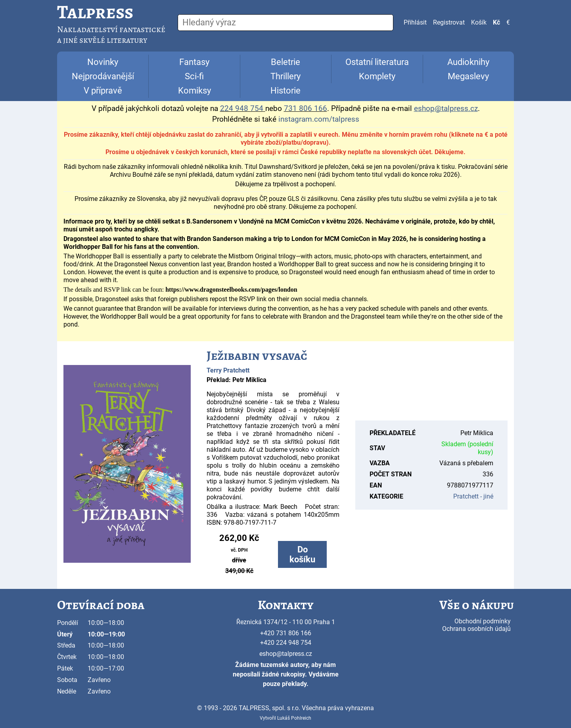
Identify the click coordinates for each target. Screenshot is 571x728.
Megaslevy (468, 76)
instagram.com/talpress (319, 119)
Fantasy (194, 62)
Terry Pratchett (228, 370)
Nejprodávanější (103, 76)
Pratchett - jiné (473, 496)
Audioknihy (468, 62)
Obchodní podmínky (483, 621)
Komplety (377, 76)
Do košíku (302, 554)
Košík (479, 22)
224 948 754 (242, 109)
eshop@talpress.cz (286, 654)
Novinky (103, 62)
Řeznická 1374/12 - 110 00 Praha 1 (286, 622)
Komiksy (194, 91)
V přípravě (103, 91)
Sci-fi (194, 76)
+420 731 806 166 (286, 633)
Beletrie (285, 62)
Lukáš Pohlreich (294, 718)
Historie (285, 91)
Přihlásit (415, 22)
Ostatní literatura (377, 62)
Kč (496, 22)
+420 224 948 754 (286, 643)
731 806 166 (306, 109)
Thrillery (285, 76)
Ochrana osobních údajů (476, 629)
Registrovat (449, 22)
